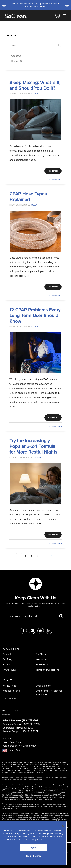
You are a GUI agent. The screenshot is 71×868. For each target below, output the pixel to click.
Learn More (40, 7)
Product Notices (11, 691)
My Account (9, 670)
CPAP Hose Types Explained (28, 197)
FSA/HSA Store (44, 665)
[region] (33, 843)
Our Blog (7, 659)
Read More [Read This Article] (53, 171)
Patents (6, 665)
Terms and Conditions (47, 670)
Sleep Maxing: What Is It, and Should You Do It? (35, 85)
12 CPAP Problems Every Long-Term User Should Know (35, 315)
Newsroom (41, 659)
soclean (34, 94)
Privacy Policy (10, 686)
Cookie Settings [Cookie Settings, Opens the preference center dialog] (33, 856)
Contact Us (17, 61)
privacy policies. (37, 839)
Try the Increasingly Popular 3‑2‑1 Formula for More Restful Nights (33, 446)
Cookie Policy (43, 686)
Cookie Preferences (9, 698)
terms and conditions (16, 839)
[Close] (63, 826)
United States (12, 750)
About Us (16, 56)
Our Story (41, 654)
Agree (33, 848)
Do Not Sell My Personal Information (49, 693)
